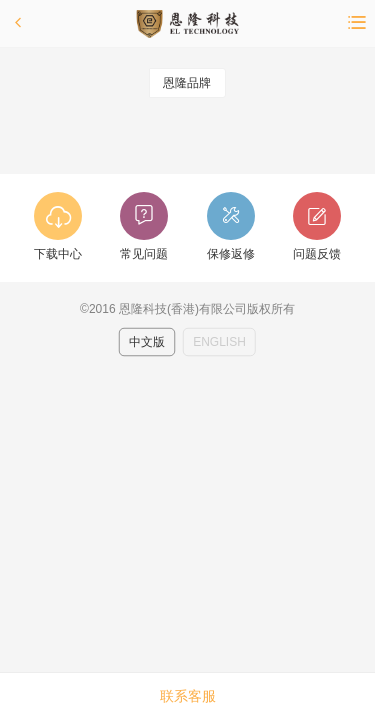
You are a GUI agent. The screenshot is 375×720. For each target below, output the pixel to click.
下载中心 (58, 254)
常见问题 (144, 254)
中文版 (147, 342)
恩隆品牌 (187, 83)
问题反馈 (317, 254)
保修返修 (231, 254)
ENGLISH (219, 342)
